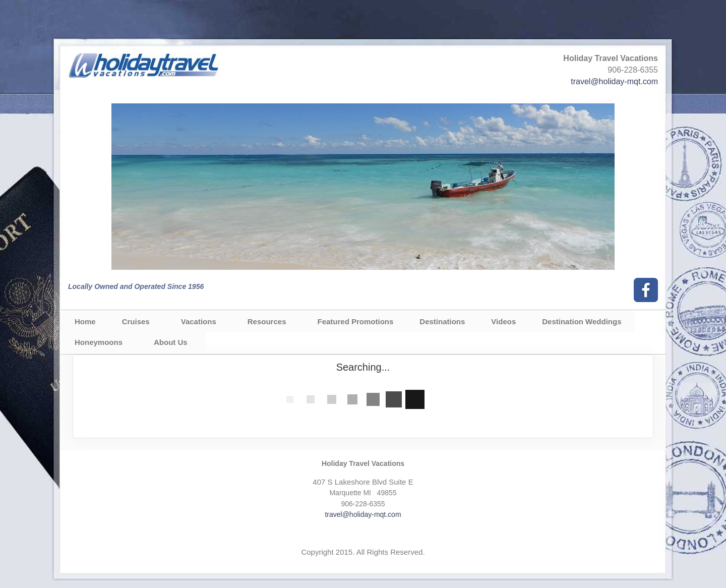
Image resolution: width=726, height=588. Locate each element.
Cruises (136, 321)
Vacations (199, 321)
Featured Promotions (355, 321)
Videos (503, 321)
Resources (267, 321)
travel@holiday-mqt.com (614, 81)
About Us (171, 342)
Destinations (442, 321)
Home (85, 321)
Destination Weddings (582, 321)
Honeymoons (99, 342)
